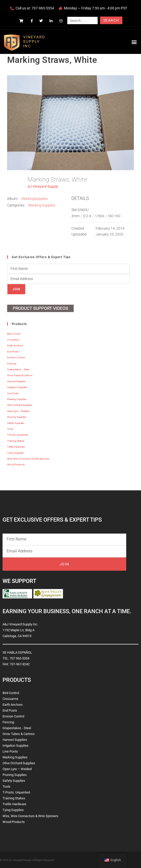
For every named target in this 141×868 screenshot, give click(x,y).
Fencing (12, 364)
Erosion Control (16, 357)
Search (111, 20)
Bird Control (14, 334)
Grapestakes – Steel (18, 369)
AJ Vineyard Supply (43, 186)
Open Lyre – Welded (18, 411)
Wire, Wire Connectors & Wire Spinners (28, 459)
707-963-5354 (43, 8)
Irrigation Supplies (17, 387)
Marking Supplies (42, 205)
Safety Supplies (16, 423)
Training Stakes (16, 441)
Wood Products (16, 465)
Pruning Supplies (17, 417)
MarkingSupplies (35, 199)
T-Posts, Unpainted (18, 435)
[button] (134, 42)
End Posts (13, 352)
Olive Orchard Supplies (20, 405)
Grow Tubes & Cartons (20, 375)
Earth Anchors (15, 345)
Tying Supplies (15, 453)
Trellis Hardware (16, 447)
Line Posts (13, 393)
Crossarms (13, 340)
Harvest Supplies (16, 381)
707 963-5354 (20, 658)
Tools (10, 429)
